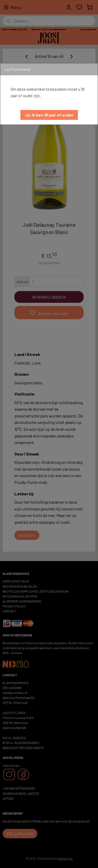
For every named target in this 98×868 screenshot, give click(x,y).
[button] (49, 115)
